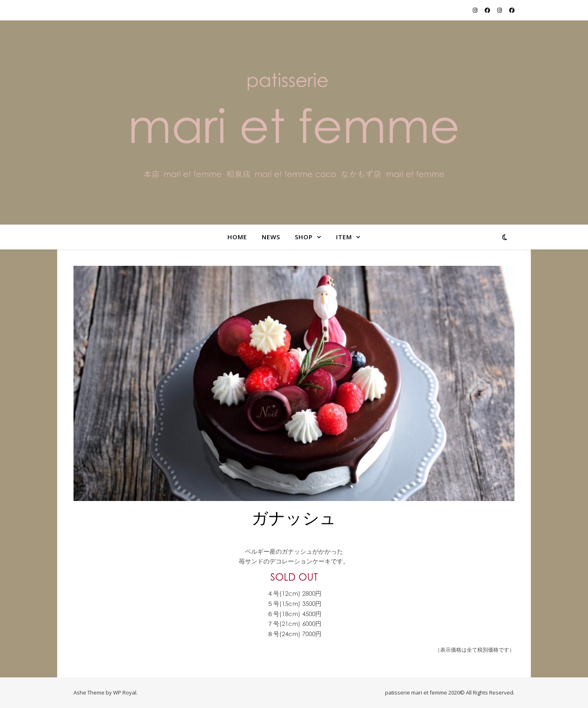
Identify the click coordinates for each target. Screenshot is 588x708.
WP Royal (125, 692)
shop (304, 237)
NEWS (271, 237)
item (344, 237)
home (237, 237)
